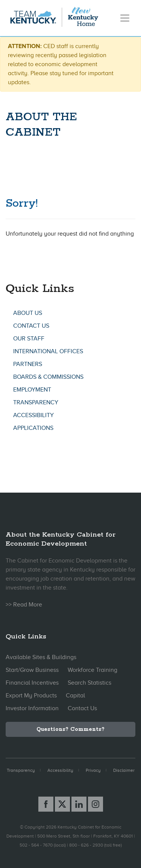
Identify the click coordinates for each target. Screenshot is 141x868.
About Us (28, 313)
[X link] (62, 804)
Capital (75, 696)
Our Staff (29, 339)
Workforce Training (92, 670)
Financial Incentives (32, 683)
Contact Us (31, 326)
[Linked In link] (79, 804)
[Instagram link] (96, 804)
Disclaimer (124, 770)
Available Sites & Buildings (41, 657)
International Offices (48, 351)
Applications (33, 428)
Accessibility (33, 415)
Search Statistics (89, 683)
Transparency (36, 402)
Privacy (93, 770)
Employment (32, 390)
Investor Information (32, 708)
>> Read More (24, 605)
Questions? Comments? (70, 729)
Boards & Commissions (48, 377)
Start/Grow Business (32, 670)
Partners (28, 364)
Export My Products (31, 696)
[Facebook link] (46, 804)
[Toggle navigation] (125, 18)
